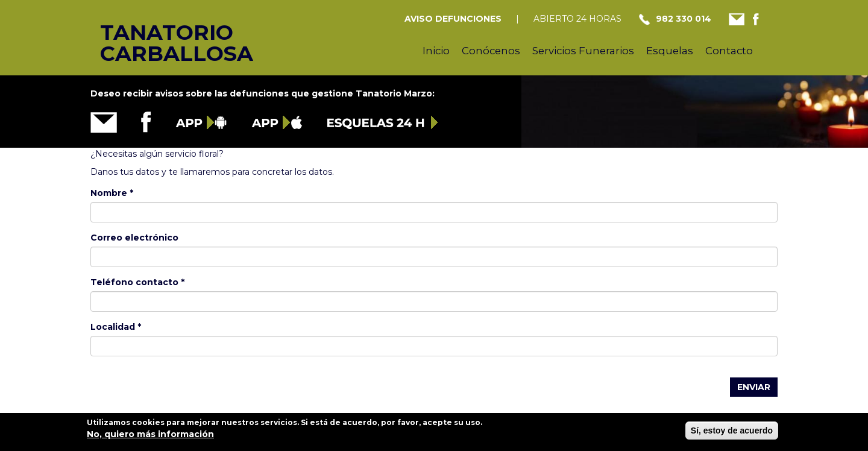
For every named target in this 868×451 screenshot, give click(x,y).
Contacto (729, 51)
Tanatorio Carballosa (156, 31)
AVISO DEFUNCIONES (453, 19)
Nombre (112, 193)
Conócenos (491, 51)
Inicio (436, 51)
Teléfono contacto (137, 282)
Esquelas (670, 51)
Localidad (116, 327)
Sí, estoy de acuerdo (732, 434)
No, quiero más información (150, 438)
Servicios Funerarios (583, 51)
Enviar (754, 387)
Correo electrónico (134, 238)
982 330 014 (684, 19)
